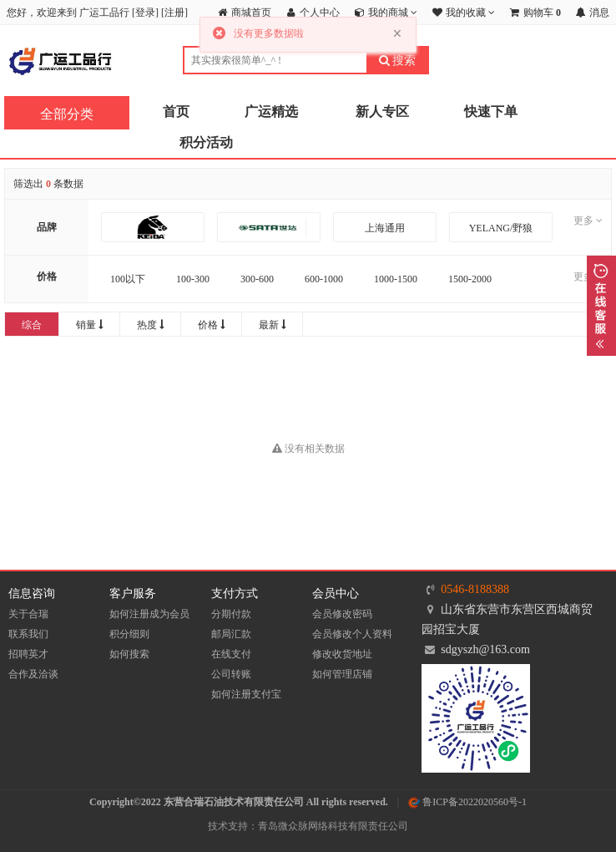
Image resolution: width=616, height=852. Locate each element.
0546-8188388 (475, 589)
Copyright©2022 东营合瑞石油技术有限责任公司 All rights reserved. (239, 802)
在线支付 (231, 654)
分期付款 (231, 614)
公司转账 (231, 674)
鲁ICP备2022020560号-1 (467, 802)
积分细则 (129, 634)
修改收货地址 (342, 654)
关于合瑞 (28, 614)
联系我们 (28, 634)
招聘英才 (28, 654)
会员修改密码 (342, 614)
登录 (145, 13)
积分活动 (206, 142)
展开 (601, 306)
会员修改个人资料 (352, 634)
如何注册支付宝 (246, 694)
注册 (174, 13)
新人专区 (382, 112)
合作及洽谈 (33, 674)
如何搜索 (129, 654)
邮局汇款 (231, 634)
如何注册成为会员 (149, 614)
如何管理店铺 (342, 674)
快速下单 (491, 112)
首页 (176, 112)
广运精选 (271, 112)
